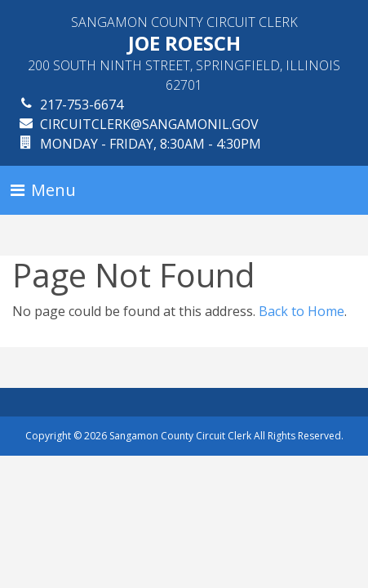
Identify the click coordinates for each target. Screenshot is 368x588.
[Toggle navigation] (43, 190)
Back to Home (301, 311)
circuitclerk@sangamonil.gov (149, 124)
